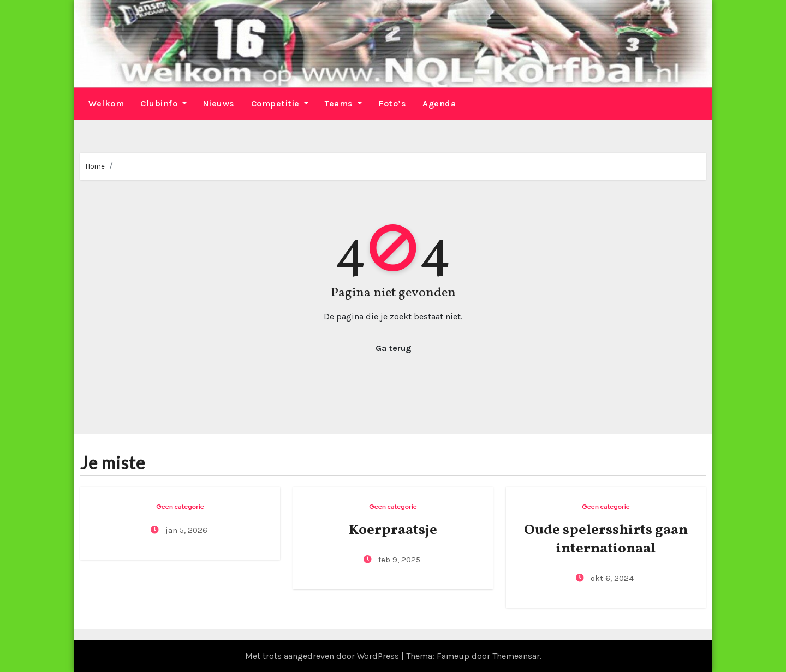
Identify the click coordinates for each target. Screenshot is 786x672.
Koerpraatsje (393, 530)
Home (95, 166)
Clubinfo (163, 103)
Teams (343, 103)
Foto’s (392, 103)
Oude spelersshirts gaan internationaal (606, 539)
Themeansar (516, 656)
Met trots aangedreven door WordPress (323, 656)
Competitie (280, 103)
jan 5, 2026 (185, 530)
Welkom (106, 103)
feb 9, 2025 (398, 560)
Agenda (439, 103)
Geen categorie (180, 507)
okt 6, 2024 (611, 578)
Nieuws (219, 103)
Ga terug (393, 348)
